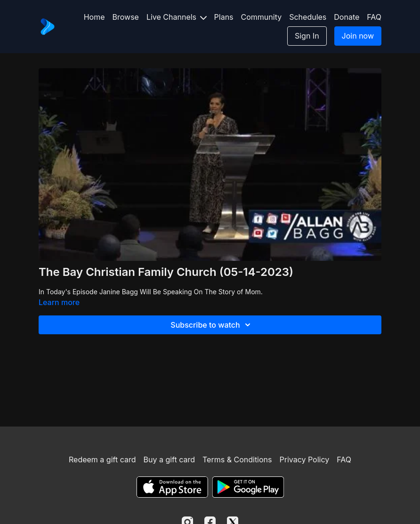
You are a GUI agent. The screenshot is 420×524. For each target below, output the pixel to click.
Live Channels (177, 17)
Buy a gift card (169, 460)
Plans (224, 17)
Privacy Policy (304, 460)
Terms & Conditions (237, 460)
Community (262, 17)
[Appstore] (172, 487)
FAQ (374, 17)
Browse (126, 17)
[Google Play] (248, 487)
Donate (347, 17)
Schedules (308, 17)
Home (94, 17)
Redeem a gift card (102, 460)
